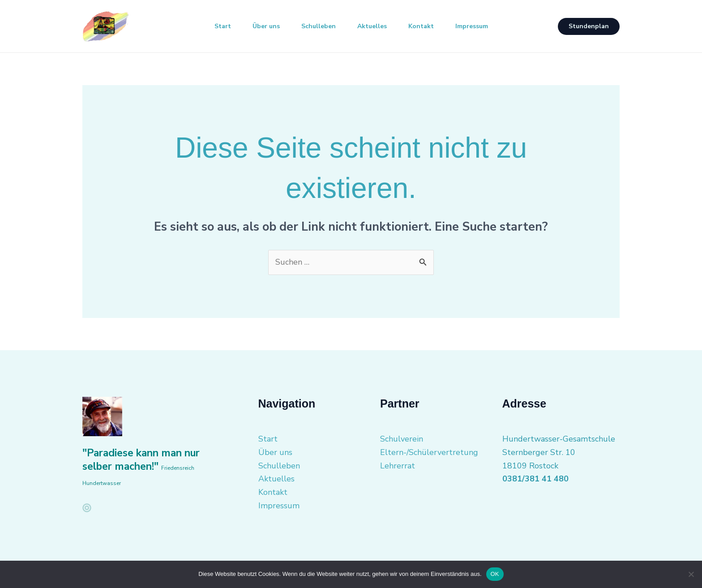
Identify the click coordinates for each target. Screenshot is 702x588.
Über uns (266, 26)
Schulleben (319, 26)
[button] (589, 26)
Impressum (472, 26)
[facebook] (87, 508)
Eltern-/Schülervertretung (429, 452)
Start (223, 26)
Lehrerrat (398, 466)
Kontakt (421, 26)
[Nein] (691, 574)
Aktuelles (372, 26)
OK (495, 574)
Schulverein (402, 439)
